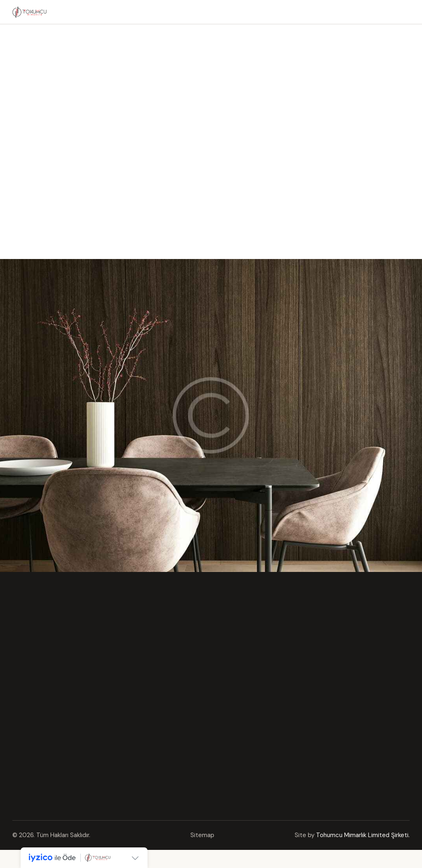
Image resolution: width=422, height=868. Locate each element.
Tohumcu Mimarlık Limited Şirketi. (363, 835)
